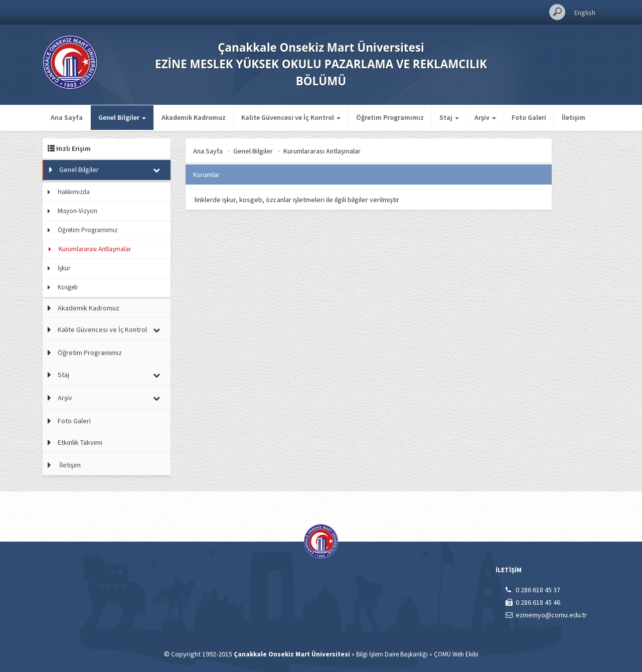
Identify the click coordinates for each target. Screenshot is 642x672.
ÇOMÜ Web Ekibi (456, 654)
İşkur (64, 268)
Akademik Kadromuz (194, 117)
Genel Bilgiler (79, 170)
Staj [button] (449, 117)
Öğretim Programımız (390, 117)
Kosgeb (68, 287)
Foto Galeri (529, 117)
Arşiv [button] (485, 117)
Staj (63, 375)
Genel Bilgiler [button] (122, 117)
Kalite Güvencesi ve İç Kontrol (102, 329)
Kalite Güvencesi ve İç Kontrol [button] (291, 117)
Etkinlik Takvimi (80, 442)
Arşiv (65, 398)
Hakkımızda (74, 192)
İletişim (574, 117)
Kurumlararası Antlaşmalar (95, 249)
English (585, 13)
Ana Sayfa (67, 117)
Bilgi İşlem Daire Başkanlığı (392, 654)
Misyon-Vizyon (77, 211)
